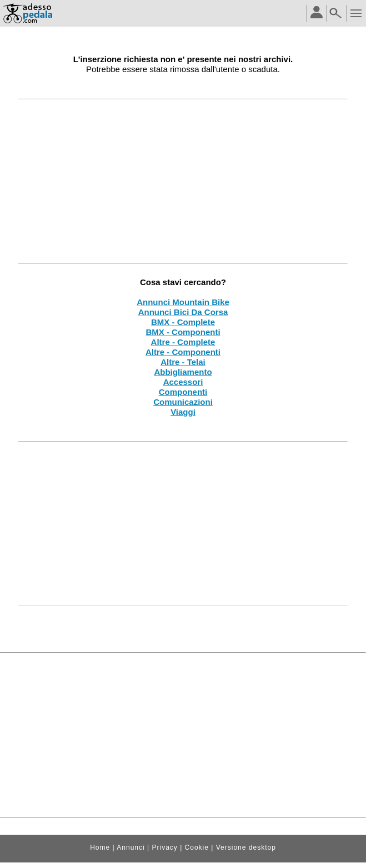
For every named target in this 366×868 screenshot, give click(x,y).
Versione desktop (246, 847)
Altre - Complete (183, 342)
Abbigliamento (183, 372)
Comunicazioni (183, 402)
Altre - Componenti (183, 352)
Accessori (183, 382)
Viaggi (183, 412)
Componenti (183, 392)
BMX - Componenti (183, 332)
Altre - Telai (183, 362)
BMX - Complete (183, 322)
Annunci (131, 847)
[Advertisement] (183, 181)
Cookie (197, 847)
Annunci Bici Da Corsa (183, 312)
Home (100, 847)
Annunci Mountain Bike (183, 302)
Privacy (164, 847)
